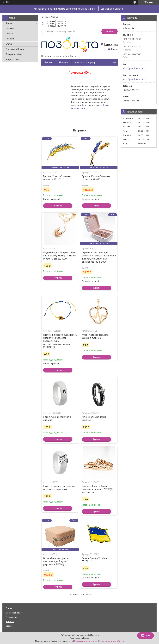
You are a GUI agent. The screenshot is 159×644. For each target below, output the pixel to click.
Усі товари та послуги (80, 595)
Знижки (49, 62)
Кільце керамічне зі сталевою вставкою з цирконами (59, 488)
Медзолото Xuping (85, 62)
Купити (58, 206)
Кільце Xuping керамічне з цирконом (57, 418)
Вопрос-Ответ (13, 59)
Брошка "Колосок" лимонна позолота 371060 (96, 178)
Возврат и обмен (14, 54)
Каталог (9, 23)
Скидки (9, 33)
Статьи (9, 44)
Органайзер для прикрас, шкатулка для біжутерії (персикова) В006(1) (57, 561)
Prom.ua (95, 635)
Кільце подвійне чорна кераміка (94, 418)
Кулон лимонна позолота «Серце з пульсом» (95, 336)
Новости (10, 39)
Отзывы (9, 626)
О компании (11, 617)
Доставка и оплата (15, 613)
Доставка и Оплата (112, 9)
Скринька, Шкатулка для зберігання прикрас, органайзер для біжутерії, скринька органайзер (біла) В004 (99, 257)
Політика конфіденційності (111, 641)
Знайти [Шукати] (110, 31)
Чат (146, 636)
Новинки (10, 28)
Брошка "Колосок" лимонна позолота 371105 (57, 178)
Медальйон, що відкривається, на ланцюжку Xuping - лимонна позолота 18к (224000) (60, 256)
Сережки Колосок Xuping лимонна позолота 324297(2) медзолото (97, 489)
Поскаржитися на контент (86, 641)
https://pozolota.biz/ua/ (134, 68)
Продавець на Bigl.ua (79, 638)
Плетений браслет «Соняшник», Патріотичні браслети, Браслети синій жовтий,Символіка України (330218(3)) (60, 341)
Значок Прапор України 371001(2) (94, 560)
